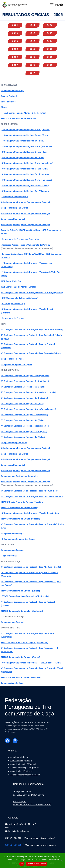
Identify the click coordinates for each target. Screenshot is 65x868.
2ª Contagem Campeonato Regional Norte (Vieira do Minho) (29, 392)
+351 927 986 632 (15, 845)
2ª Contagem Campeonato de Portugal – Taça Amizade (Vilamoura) (32, 496)
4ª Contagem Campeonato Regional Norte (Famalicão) (27, 180)
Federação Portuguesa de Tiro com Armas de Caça (30, 707)
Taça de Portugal (9, 96)
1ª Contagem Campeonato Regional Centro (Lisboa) (25, 381)
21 (32, 25)
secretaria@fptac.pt (19, 757)
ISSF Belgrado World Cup (13, 304)
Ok (22, 864)
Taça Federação (8, 102)
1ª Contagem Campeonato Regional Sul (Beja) (23, 141)
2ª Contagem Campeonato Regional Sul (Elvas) (23, 404)
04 (32, 73)
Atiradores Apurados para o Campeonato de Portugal (26, 202)
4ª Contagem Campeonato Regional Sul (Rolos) (23, 437)
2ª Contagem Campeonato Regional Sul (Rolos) (23, 158)
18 (32, 33)
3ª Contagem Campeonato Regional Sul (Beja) (22, 420)
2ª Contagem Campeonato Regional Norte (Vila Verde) (27, 146)
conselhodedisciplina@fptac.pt (25, 768)
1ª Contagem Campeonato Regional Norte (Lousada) (26, 130)
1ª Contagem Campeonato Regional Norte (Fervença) (26, 376)
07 (15, 65)
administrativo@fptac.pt (21, 761)
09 (32, 57)
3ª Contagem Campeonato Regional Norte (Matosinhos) (27, 163)
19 (15, 33)
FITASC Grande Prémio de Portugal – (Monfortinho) (25, 596)
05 (50, 65)
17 (50, 33)
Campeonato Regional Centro (15, 208)
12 (32, 49)
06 (32, 65)
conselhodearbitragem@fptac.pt (25, 775)
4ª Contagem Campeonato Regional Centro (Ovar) (24, 432)
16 (15, 41)
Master (4, 107)
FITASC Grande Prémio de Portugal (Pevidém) (22, 502)
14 (50, 41)
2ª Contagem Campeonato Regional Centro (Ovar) (24, 152)
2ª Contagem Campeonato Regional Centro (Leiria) (24, 398)
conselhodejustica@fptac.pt (23, 764)
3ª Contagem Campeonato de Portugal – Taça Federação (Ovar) (31, 513)
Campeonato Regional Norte (15, 197)
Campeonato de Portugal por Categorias (20, 239)
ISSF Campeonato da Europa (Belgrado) (20, 298)
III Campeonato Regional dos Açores (18, 539)
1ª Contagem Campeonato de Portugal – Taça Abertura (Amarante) (32, 329)
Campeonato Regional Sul (13, 219)
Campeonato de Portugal (13, 91)
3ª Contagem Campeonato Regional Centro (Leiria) (25, 169)
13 (15, 49)
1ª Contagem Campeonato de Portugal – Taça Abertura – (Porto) (31, 567)
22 (15, 25)
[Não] (62, 861)
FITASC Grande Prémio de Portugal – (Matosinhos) (25, 643)
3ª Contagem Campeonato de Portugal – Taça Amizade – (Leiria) (31, 663)
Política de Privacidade (36, 864)
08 (50, 57)
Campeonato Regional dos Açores (17, 364)
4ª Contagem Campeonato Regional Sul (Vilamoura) (25, 191)
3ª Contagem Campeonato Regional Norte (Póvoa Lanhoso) (29, 409)
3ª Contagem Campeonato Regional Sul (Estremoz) (25, 174)
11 (50, 49)
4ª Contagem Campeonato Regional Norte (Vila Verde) (26, 426)
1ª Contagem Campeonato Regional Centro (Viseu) (25, 135)
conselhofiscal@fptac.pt (22, 771)
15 (32, 41)
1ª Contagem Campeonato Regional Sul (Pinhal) (23, 387)
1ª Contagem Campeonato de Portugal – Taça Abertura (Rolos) (30, 491)
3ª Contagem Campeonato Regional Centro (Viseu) (25, 415)
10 (15, 57)
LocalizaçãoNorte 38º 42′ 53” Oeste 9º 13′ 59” (32, 803)
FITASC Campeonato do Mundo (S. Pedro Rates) (24, 113)
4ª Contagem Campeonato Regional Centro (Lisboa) (25, 185)
